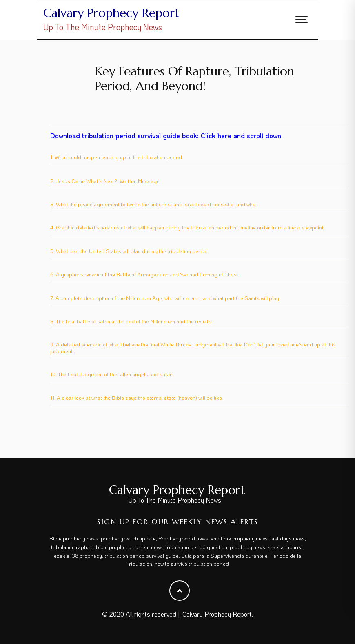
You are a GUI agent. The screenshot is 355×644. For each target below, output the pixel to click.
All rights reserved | (153, 614)
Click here (216, 135)
